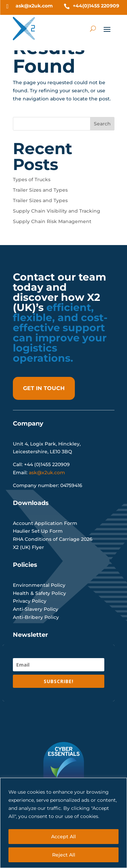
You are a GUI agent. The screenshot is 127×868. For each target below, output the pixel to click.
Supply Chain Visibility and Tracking (57, 211)
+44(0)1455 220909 (96, 6)
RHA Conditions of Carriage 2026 (53, 539)
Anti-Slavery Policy (36, 609)
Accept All (63, 837)
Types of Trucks (32, 179)
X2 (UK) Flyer (28, 547)
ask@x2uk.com (34, 6)
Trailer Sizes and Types (40, 190)
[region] (63, 823)
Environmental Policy (39, 585)
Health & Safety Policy (39, 593)
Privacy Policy (30, 601)
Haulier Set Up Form (38, 531)
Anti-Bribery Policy (36, 617)
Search (102, 124)
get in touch (44, 388)
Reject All (64, 855)
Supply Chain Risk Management (52, 221)
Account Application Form (45, 523)
